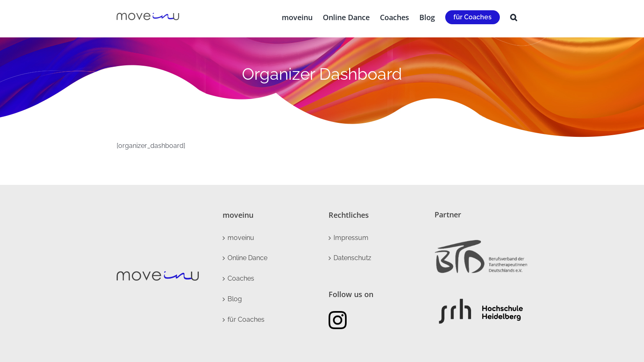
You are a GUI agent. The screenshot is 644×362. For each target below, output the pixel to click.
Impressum (351, 238)
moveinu (241, 238)
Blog (235, 299)
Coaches (241, 278)
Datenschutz (352, 258)
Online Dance (247, 258)
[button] (514, 17)
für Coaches (246, 319)
